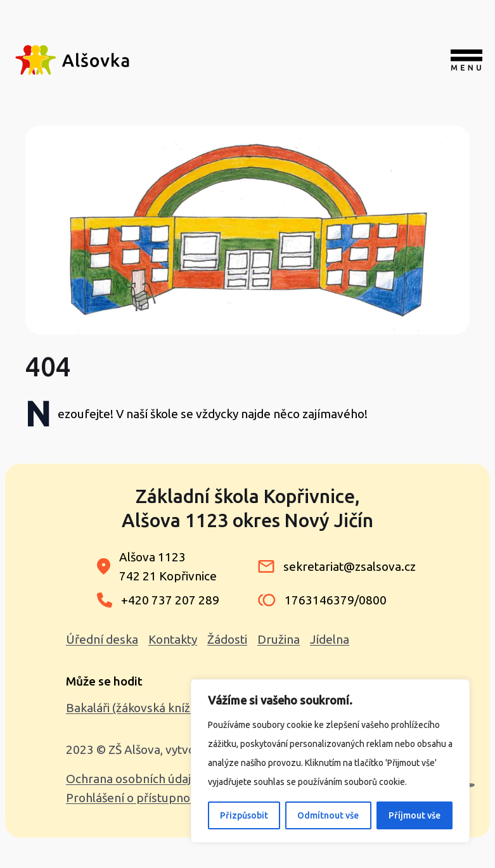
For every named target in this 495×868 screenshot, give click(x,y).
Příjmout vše (415, 815)
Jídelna (330, 639)
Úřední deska (102, 639)
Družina (279, 639)
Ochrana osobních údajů (132, 779)
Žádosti (227, 639)
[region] (330, 761)
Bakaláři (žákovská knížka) (136, 708)
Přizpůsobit (244, 815)
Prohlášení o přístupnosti (134, 798)
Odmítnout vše (328, 815)
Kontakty (173, 639)
